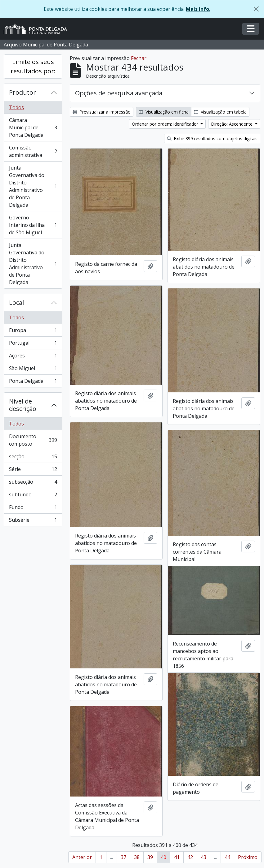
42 (190, 857)
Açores (33, 357)
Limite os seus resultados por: (33, 66)
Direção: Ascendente (232, 124)
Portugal (33, 344)
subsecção (33, 483)
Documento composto (33, 440)
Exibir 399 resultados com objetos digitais (212, 138)
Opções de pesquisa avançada (119, 93)
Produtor (22, 92)
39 (150, 857)
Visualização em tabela (220, 112)
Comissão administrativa (33, 151)
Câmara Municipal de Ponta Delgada (33, 127)
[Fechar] (256, 9)
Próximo (248, 857)
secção (33, 458)
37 (123, 857)
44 (227, 857)
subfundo (33, 496)
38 (137, 857)
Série (33, 471)
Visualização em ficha (164, 112)
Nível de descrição (23, 405)
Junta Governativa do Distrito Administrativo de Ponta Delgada (33, 186)
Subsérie (33, 521)
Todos (16, 107)
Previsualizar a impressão (102, 112)
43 (204, 857)
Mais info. (198, 9)
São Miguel (33, 370)
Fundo (33, 509)
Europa (33, 332)
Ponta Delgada (33, 382)
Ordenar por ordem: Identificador (166, 124)
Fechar (139, 58)
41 (177, 857)
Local (16, 302)
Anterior (82, 857)
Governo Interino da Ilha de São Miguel (33, 225)
